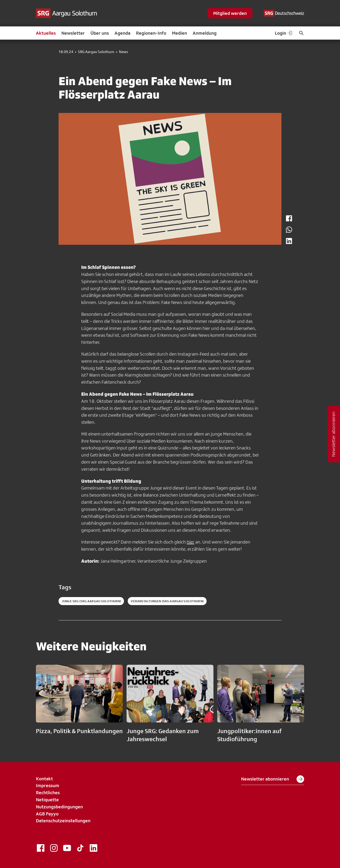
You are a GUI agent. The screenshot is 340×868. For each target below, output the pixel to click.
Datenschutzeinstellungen (63, 821)
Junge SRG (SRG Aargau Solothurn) (91, 601)
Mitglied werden (230, 13)
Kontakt (44, 779)
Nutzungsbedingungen (59, 807)
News (123, 52)
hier (191, 542)
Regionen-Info (151, 33)
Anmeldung (205, 33)
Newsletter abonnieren (273, 779)
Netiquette (47, 800)
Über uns (100, 33)
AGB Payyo (47, 814)
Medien (179, 33)
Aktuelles (46, 33)
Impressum (48, 785)
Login (284, 33)
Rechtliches (48, 793)
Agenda (122, 33)
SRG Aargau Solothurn (96, 52)
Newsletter (73, 33)
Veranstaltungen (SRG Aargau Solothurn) (167, 601)
